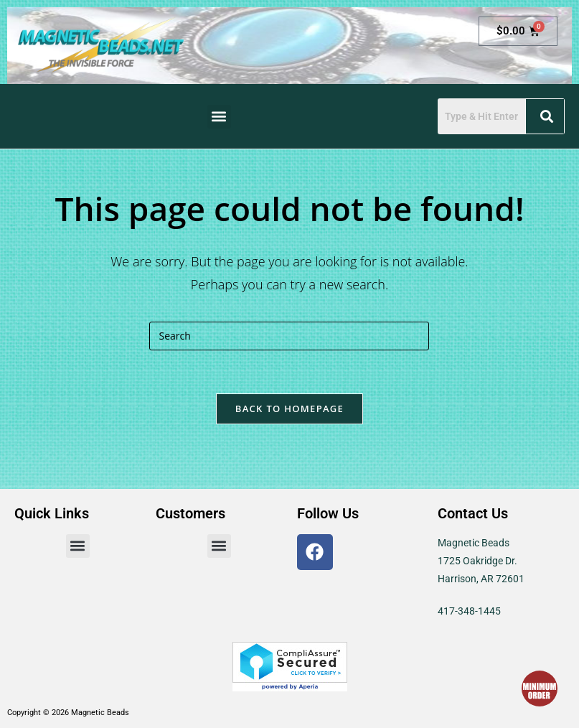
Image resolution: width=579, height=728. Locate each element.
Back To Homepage (289, 409)
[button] (219, 117)
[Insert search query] (289, 336)
